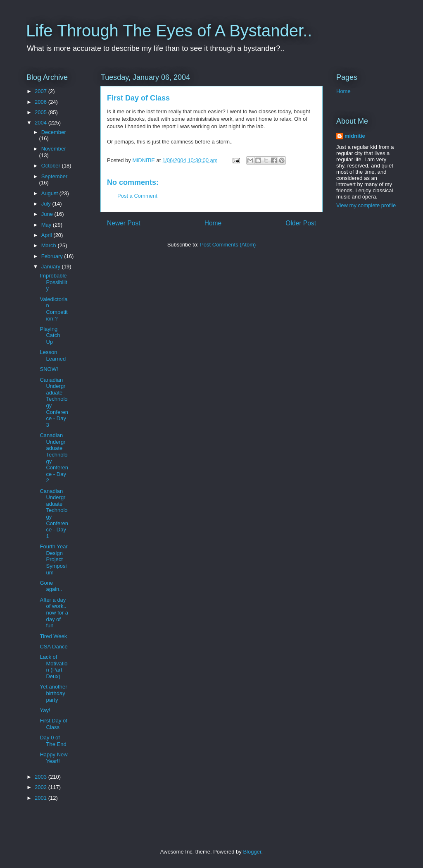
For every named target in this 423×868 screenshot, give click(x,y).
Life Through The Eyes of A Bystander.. (169, 31)
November (54, 149)
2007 (42, 91)
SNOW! (49, 369)
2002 (42, 787)
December (54, 132)
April (48, 235)
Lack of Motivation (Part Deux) (53, 667)
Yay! (45, 710)
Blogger (252, 852)
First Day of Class (53, 724)
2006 (42, 102)
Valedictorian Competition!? (53, 309)
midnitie (355, 136)
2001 (42, 798)
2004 (42, 123)
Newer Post (124, 223)
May (47, 225)
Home (213, 223)
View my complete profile (366, 205)
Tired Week (53, 636)
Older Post (301, 223)
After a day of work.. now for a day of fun (54, 613)
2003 (42, 777)
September (55, 176)
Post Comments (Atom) (228, 245)
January (52, 267)
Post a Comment (137, 196)
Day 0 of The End (53, 741)
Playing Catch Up (50, 335)
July (47, 204)
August (50, 193)
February (53, 256)
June (48, 214)
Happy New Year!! (53, 758)
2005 (42, 112)
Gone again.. (51, 586)
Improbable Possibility (53, 282)
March (50, 245)
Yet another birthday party (53, 693)
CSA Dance (53, 647)
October (52, 166)
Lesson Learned (53, 355)
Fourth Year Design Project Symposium (53, 559)
